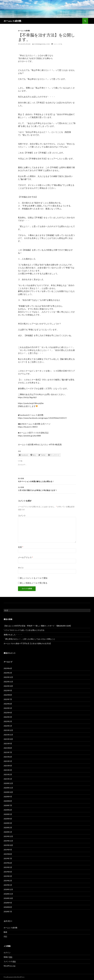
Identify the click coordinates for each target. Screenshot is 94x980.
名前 (21, 547)
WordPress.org (9, 966)
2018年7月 (8, 912)
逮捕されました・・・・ (13, 635)
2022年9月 (8, 690)
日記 (5, 936)
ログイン (7, 953)
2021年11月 (8, 735)
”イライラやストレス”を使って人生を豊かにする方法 (24, 630)
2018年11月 (8, 894)
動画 (5, 932)
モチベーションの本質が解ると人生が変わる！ (47, 480)
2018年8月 (8, 907)
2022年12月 (8, 677)
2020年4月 (8, 819)
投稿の (8, 957)
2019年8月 (8, 854)
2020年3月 (8, 823)
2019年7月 (8, 858)
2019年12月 (8, 836)
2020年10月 (8, 792)
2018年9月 (8, 903)
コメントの (10, 961)
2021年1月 (8, 779)
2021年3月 (8, 770)
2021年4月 (8, 766)
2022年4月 (8, 713)
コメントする (58, 44)
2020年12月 (8, 783)
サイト (21, 568)
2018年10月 (8, 898)
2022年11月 (8, 682)
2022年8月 (8, 695)
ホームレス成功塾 (12, 21)
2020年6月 (8, 810)
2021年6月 (8, 757)
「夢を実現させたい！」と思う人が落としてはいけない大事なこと (29, 639)
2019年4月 (8, 872)
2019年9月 (8, 850)
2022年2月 (8, 721)
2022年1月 (8, 726)
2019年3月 (8, 876)
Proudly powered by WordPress (14, 977)
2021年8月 (8, 748)
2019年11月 (8, 841)
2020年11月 (8, 788)
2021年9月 (8, 744)
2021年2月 (8, 774)
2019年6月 (8, 863)
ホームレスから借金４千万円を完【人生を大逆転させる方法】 (28, 643)
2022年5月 (8, 708)
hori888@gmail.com (42, 44)
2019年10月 (8, 845)
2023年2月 (8, 673)
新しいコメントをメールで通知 (34, 578)
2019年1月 (8, 885)
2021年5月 (8, 761)
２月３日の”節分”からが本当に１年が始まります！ (47, 489)
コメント (22, 515)
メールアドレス (25, 557)
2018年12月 (8, 889)
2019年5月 (8, 867)
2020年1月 (8, 832)
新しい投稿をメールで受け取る (34, 583)
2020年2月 (8, 828)
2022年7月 (8, 699)
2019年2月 (8, 881)
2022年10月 (8, 686)
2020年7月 (8, 805)
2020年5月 (8, 814)
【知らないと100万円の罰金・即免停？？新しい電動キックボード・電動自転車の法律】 (38, 626)
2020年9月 (8, 797)
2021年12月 (8, 730)
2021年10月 (8, 739)
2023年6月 (8, 668)
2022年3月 (8, 717)
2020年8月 (8, 801)
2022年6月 (8, 704)
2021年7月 (8, 752)
